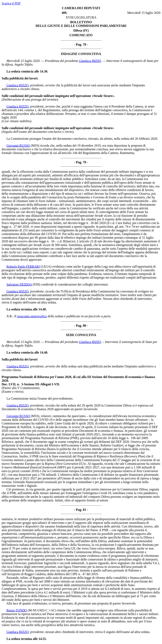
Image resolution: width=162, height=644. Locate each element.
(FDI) (36, 284)
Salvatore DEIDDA (19, 284)
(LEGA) (46, 267)
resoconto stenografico (32, 316)
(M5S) (35, 146)
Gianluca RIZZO (90, 61)
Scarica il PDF (11, 3)
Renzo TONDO (17, 610)
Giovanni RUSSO (18, 146)
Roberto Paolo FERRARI (23, 267)
